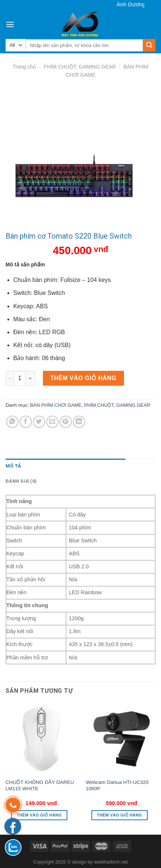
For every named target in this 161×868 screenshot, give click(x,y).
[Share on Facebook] (26, 422)
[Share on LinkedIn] (79, 422)
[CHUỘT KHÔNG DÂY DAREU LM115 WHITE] (41, 739)
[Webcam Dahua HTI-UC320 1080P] (122, 739)
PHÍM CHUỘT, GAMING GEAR (80, 67)
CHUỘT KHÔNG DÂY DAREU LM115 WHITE (40, 786)
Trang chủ (24, 67)
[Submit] (149, 45)
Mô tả (13, 466)
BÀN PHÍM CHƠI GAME (56, 405)
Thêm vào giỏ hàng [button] (39, 815)
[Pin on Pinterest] (66, 422)
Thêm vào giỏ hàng (83, 378)
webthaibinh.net (111, 862)
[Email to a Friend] (52, 422)
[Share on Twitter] (39, 422)
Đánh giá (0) (21, 481)
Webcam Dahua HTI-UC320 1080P (117, 786)
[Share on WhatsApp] (12, 422)
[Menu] (10, 24)
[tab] (66, 466)
